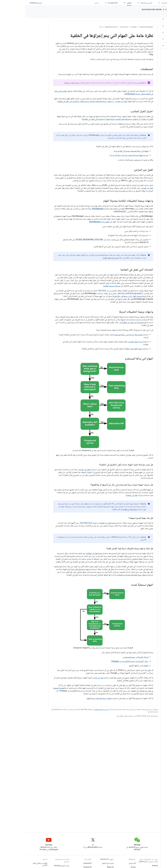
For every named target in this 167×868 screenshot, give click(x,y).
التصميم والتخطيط (121, 3)
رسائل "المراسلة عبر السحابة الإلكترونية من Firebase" (105, 661)
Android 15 (62, 863)
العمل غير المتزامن (96, 101)
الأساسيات (139, 3)
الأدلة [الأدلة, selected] (150, 15)
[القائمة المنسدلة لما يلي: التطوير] (98, 3)
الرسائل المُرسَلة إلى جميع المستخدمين (110, 657)
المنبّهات (121, 666)
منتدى (72, 3)
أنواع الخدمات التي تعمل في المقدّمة (109, 322)
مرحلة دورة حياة (96, 191)
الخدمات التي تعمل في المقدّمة (43, 101)
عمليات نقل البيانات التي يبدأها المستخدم (103, 335)
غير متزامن (71, 678)
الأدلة (76, 27)
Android (130, 866)
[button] (153, 19)
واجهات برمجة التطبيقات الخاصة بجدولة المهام (71, 101)
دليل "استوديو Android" (36, 866)
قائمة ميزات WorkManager (74, 222)
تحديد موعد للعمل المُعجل (86, 258)
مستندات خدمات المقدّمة (87, 286)
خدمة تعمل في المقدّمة (105, 509)
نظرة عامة (161, 15)
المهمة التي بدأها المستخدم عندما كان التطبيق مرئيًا (106, 151)
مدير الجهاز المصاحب (110, 342)
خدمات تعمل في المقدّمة (47, 83)
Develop (160, 9)
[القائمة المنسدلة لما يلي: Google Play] (80, 3)
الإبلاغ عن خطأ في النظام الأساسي (15, 864)
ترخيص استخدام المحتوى (76, 709)
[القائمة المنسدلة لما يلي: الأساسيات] (133, 3)
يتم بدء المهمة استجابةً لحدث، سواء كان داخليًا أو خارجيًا (104, 155)
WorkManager (73, 209)
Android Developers (121, 27)
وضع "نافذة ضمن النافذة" (108, 349)
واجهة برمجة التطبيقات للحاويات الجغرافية (107, 575)
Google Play (88, 3)
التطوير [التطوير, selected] (104, 3)
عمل (76, 678)
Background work (127, 9)
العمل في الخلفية (107, 495)
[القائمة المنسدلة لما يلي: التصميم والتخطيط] (112, 3)
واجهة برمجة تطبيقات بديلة (56, 569)
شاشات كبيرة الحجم (83, 863)
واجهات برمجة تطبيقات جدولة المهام (74, 698)
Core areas (146, 9)
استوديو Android (11, 3)
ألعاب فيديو (107, 863)
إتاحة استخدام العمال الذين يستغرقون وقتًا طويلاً (104, 296)
